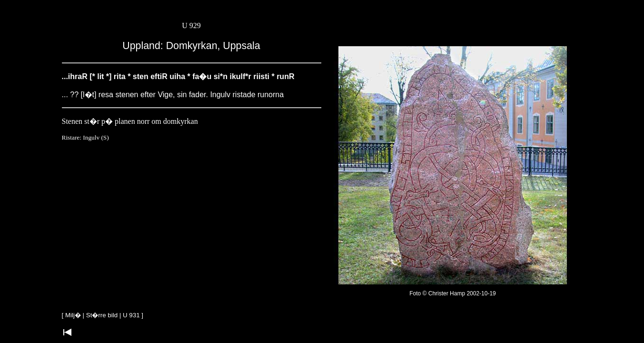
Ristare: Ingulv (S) (85, 137)
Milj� (73, 315)
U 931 (131, 315)
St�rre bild (102, 315)
